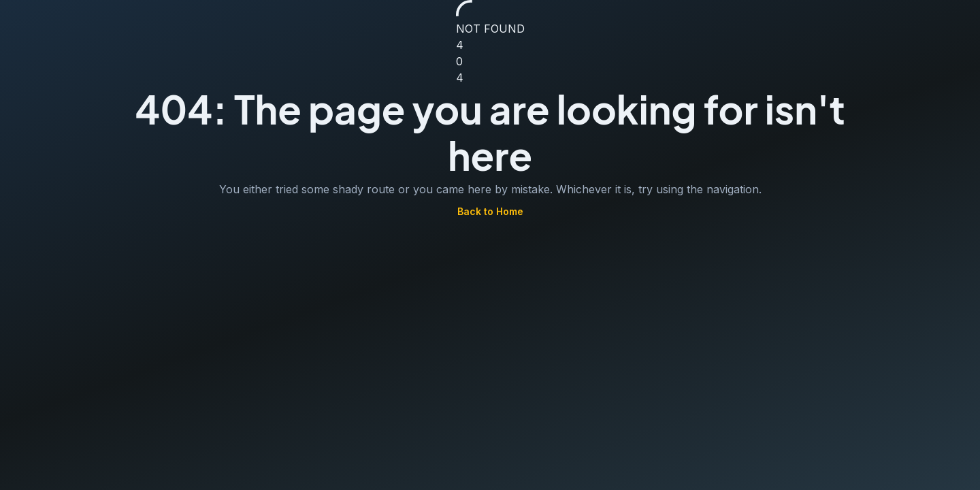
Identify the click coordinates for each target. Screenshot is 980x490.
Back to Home (490, 212)
